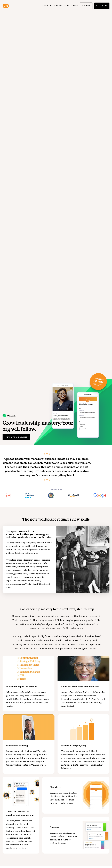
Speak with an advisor (16, 437)
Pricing (75, 6)
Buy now (86, 6)
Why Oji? (58, 6)
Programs (47, 6)
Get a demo (102, 6)
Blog (67, 6)
